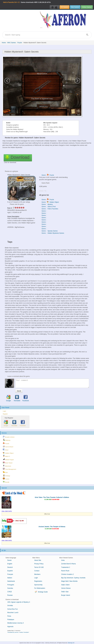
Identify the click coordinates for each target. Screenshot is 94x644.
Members (37, 574)
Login (4, 411)
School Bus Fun (13, 609)
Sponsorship (38, 585)
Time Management (9, 469)
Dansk (9, 560)
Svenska (10, 588)
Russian (10, 595)
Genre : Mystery (47, 204)
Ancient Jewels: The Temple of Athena (52, 527)
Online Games (87, 7)
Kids (5, 472)
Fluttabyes (11, 620)
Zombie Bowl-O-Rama (68, 564)
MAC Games (12, 43)
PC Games (65, 7)
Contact (37, 571)
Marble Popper (8, 459)
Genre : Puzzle (48, 175)
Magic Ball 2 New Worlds (69, 581)
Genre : (44, 211)
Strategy (6, 475)
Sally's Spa (65, 592)
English (10, 564)
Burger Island (66, 595)
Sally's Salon (65, 585)
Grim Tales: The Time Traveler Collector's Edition (52, 497)
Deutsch (10, 567)
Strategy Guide (41, 592)
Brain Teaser (8, 462)
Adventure (7, 466)
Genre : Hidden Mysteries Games (53, 233)
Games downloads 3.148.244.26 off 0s (27, 2)
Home (4, 43)
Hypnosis (10, 627)
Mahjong (6, 440)
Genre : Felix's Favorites (50, 209)
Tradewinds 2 (66, 567)
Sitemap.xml (71, 643)
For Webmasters (40, 588)
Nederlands (11, 581)
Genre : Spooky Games (50, 231)
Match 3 (6, 456)
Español (10, 571)
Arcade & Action (9, 437)
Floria (9, 616)
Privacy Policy (39, 564)
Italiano (10, 578)
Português (11, 585)
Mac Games (75, 7)
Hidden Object (8, 453)
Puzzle (20, 43)
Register (5, 414)
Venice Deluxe (66, 588)
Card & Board (8, 446)
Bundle (6, 482)
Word (6, 450)
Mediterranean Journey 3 (15, 623)
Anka (63, 560)
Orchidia (10, 606)
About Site (38, 560)
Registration (38, 581)
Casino (6, 479)
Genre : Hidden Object (50, 202)
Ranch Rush (65, 571)
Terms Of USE (39, 567)
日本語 (10, 592)
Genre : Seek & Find (49, 207)
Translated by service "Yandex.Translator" (18, 632)
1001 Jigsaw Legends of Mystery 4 (19, 602)
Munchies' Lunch (13, 613)
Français (10, 574)
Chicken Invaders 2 (68, 574)
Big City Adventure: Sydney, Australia (73, 578)
